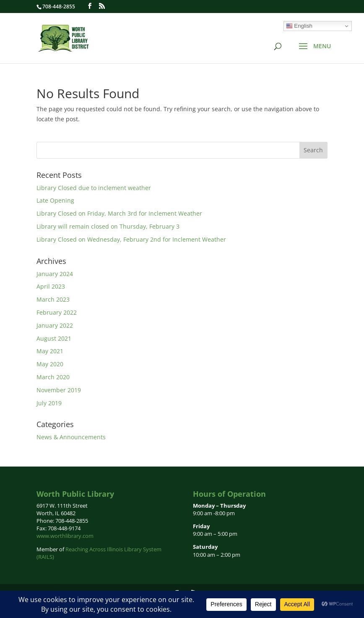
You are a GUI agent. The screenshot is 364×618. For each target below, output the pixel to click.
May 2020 (50, 364)
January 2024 (55, 274)
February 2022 (57, 312)
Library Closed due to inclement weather (94, 188)
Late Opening (55, 200)
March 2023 (53, 299)
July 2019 (49, 403)
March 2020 (53, 377)
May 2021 (50, 351)
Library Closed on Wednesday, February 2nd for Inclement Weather (131, 239)
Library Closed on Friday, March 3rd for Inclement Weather (119, 213)
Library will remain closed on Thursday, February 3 (108, 226)
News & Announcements (71, 437)
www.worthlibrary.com (65, 536)
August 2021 (54, 338)
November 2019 (59, 390)
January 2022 (55, 325)
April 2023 (51, 286)
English (299, 26)
